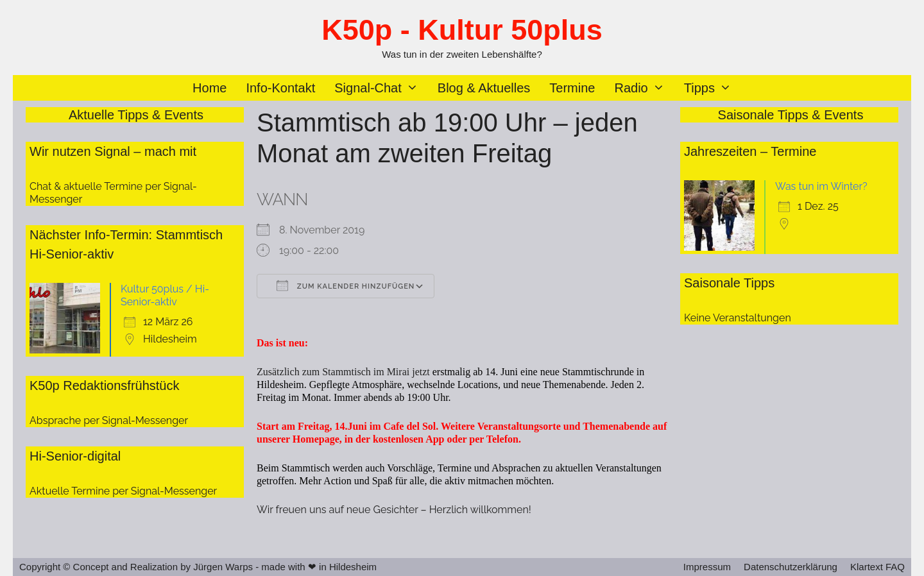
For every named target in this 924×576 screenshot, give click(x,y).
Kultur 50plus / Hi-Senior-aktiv (165, 295)
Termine (572, 88)
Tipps (713, 88)
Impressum (707, 567)
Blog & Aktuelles (484, 88)
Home (210, 88)
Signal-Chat (381, 88)
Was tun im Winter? (821, 186)
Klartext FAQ (877, 567)
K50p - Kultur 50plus (462, 30)
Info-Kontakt (280, 88)
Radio (644, 88)
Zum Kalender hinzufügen (346, 285)
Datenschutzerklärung (791, 567)
